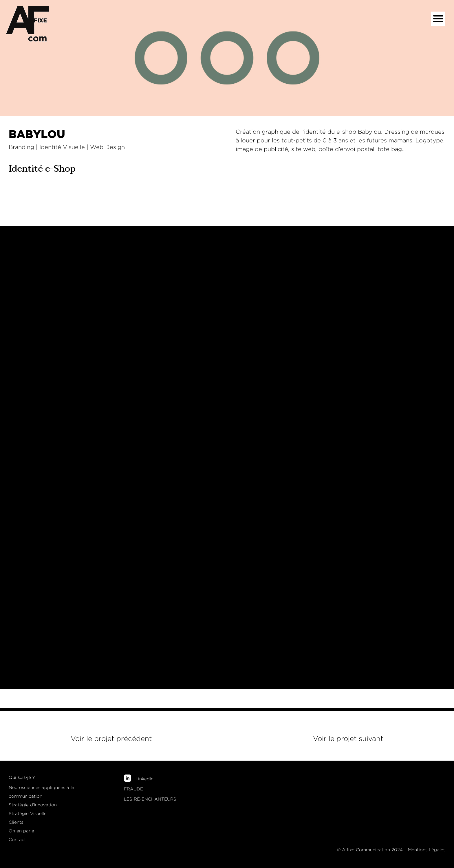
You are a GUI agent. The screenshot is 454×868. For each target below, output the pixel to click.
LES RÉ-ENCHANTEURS (150, 799)
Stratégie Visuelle (28, 814)
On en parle (21, 831)
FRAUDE (133, 789)
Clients (16, 822)
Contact (17, 840)
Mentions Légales (427, 850)
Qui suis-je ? (22, 777)
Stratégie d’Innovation (33, 805)
